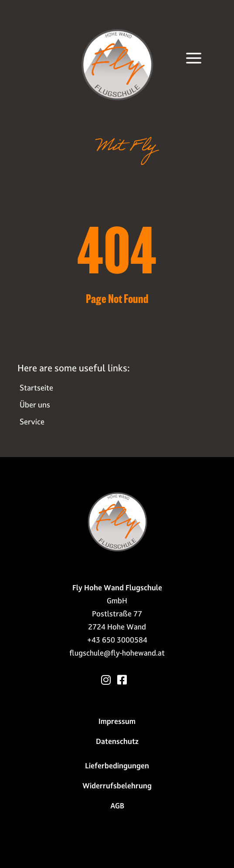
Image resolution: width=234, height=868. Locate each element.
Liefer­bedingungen (117, 766)
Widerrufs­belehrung (117, 786)
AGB (117, 806)
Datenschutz (117, 741)
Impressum (117, 721)
